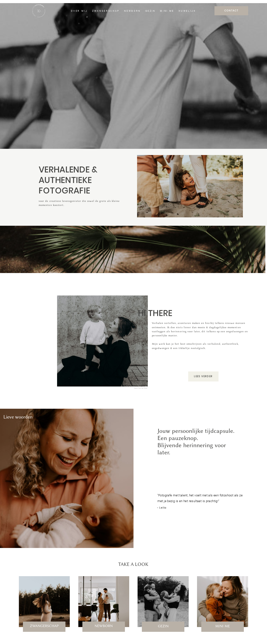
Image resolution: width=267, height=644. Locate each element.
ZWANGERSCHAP (106, 11)
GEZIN (150, 11)
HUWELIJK (187, 11)
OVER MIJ (79, 11)
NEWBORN (132, 11)
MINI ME (167, 11)
